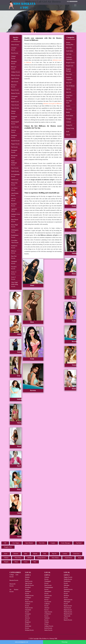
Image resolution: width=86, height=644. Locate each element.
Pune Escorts (48, 585)
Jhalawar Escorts (14, 131)
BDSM (29, 558)
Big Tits (54, 554)
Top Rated (79, 543)
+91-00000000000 (72, 1)
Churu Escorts (15, 105)
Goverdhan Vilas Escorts (15, 241)
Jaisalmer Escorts (14, 49)
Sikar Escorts (15, 168)
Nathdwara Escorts (14, 247)
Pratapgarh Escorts (14, 151)
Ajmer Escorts (15, 78)
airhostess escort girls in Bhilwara (52, 104)
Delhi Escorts (29, 581)
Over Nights (16, 543)
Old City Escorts (14, 200)
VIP (5, 543)
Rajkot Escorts (68, 610)
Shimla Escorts (68, 612)
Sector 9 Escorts (13, 278)
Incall (68, 132)
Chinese (6, 558)
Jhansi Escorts (29, 602)
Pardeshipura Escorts (15, 236)
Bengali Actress (70, 63)
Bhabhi (68, 112)
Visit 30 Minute (70, 86)
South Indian (70, 51)
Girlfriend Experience (69, 58)
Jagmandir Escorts (14, 210)
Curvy (26, 562)
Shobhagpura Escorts (15, 231)
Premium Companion (69, 78)
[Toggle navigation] (75, 5)
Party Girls (69, 74)
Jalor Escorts (15, 82)
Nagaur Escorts (15, 144)
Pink (45, 554)
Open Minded (29, 543)
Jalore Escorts (15, 127)
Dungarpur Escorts (14, 118)
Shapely (6, 562)
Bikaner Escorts (16, 75)
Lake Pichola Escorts (15, 194)
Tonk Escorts (15, 180)
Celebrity (69, 122)
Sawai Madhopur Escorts (14, 163)
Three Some (18, 558)
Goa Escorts (48, 602)
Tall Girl (68, 89)
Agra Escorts (29, 583)
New (35, 562)
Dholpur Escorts (14, 112)
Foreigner (69, 119)
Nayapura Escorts (14, 268)
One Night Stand (69, 102)
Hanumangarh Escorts (15, 123)
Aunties (68, 106)
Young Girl (69, 125)
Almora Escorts (68, 600)
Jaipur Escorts (48, 612)
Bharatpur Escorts (14, 63)
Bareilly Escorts (29, 585)
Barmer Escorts (15, 93)
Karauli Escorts (15, 141)
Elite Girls (69, 48)
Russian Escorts (14, 580)
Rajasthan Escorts (14, 205)
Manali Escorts (68, 614)
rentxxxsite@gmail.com (21, 642)
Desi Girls (69, 109)
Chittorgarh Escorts (14, 97)
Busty (16, 562)
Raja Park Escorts (14, 257)
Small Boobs (68, 558)
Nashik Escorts (68, 579)
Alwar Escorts (15, 45)
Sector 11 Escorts (14, 273)
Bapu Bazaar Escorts (15, 221)
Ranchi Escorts (68, 620)
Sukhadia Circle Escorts (16, 215)
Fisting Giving (70, 128)
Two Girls (42, 543)
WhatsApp (64, 642)
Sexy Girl (69, 83)
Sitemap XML (53, 639)
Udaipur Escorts (13, 57)
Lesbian (65, 554)
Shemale (16, 554)
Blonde (35, 554)
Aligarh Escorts (29, 596)
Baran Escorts (15, 90)
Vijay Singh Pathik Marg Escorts (15, 284)
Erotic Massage (66, 543)
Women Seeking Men (70, 44)
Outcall (68, 135)
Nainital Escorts (68, 589)
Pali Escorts (14, 147)
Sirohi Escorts (15, 171)
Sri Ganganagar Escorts (15, 175)
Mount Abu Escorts (14, 184)
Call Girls (69, 54)
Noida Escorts (29, 608)
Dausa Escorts (15, 108)
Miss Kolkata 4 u (44, 639)
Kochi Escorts (48, 628)
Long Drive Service (69, 97)
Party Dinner (55, 558)
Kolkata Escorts (29, 630)
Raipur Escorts (68, 606)
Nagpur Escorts (68, 577)
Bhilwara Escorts (14, 68)
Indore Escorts (48, 630)
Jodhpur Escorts (16, 72)
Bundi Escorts (15, 102)
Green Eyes (76, 554)
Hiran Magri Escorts (15, 226)
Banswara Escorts (14, 86)
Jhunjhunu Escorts (14, 136)
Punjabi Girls (70, 66)
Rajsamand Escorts (14, 157)
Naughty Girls (8, 547)
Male (26, 554)
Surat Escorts (48, 596)
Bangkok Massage (68, 70)
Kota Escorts (15, 53)
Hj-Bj (80, 558)
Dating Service (42, 558)
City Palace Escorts (14, 189)
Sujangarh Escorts (14, 262)
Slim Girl (69, 92)
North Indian (70, 116)
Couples (53, 543)
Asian (6, 554)
